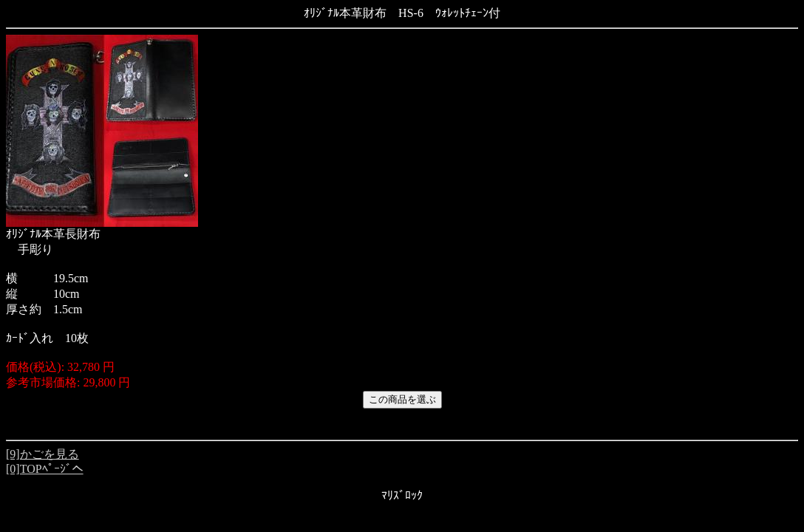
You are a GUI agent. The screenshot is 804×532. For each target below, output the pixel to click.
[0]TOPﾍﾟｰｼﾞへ (45, 469)
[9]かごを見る (42, 454)
